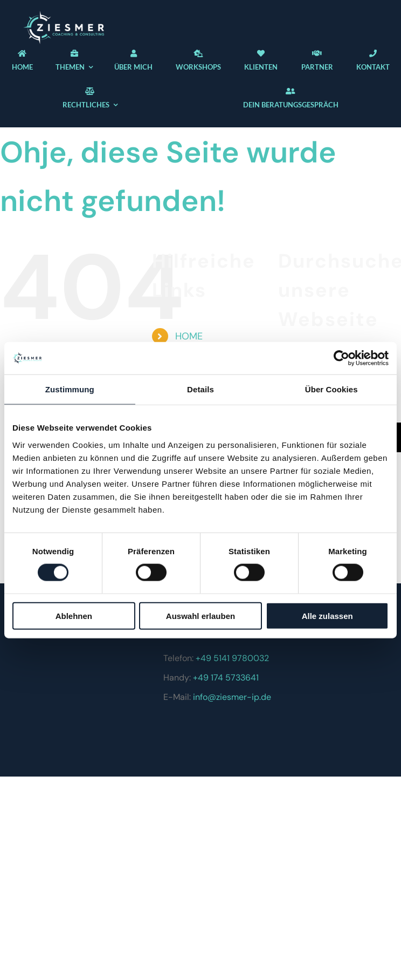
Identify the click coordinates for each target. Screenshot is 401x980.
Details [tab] (200, 389)
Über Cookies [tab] (331, 389)
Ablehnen (74, 615)
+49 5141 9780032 (232, 658)
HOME (189, 336)
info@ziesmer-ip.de (232, 697)
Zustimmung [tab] (70, 389)
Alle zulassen (327, 615)
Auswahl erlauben (200, 615)
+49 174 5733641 (226, 678)
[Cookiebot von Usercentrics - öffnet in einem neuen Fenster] (341, 358)
